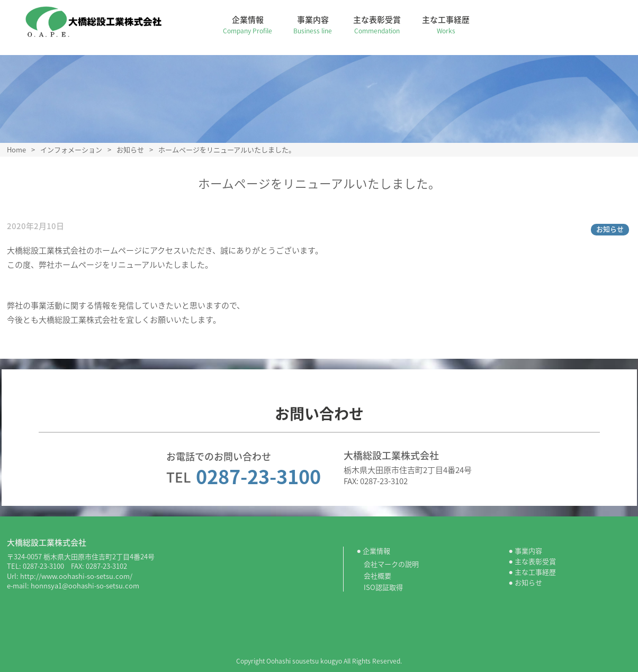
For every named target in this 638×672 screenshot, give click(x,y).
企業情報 (252, 25)
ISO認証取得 (383, 587)
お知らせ (610, 229)
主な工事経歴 (451, 25)
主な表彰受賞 (382, 25)
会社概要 (378, 575)
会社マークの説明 (391, 564)
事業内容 (317, 25)
